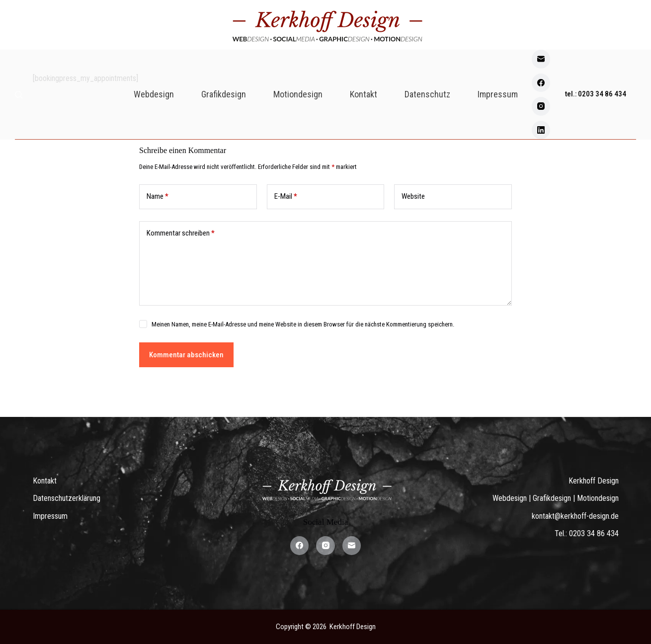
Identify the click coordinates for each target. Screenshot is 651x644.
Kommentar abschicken (186, 355)
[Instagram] (541, 106)
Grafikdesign (224, 94)
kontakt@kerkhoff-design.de (575, 516)
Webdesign (154, 94)
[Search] (19, 95)
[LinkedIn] (541, 130)
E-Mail (286, 197)
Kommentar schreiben (181, 233)
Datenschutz (427, 94)
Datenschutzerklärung (67, 498)
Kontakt (364, 94)
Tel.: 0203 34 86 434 (587, 533)
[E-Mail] (541, 59)
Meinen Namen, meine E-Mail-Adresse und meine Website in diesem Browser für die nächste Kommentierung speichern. (303, 324)
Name (158, 197)
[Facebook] (541, 83)
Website (413, 196)
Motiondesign (298, 94)
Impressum (498, 94)
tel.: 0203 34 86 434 (596, 94)
